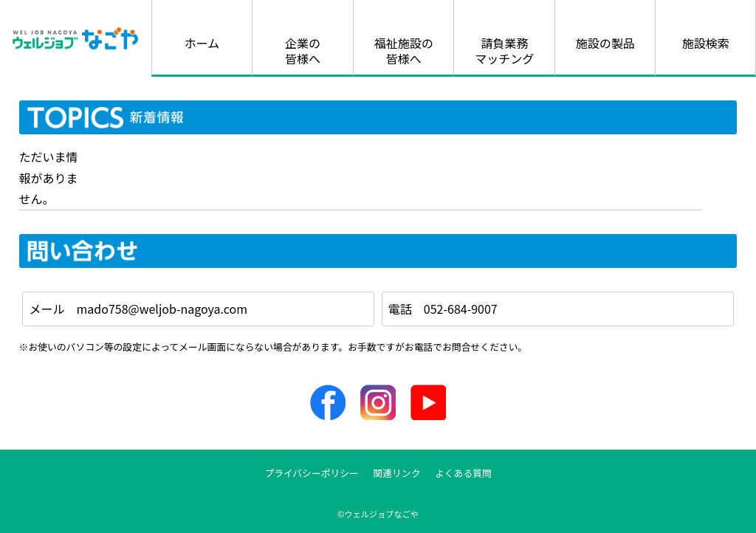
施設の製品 (605, 43)
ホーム (202, 43)
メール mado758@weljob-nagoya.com (138, 309)
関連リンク (396, 473)
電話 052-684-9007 (443, 309)
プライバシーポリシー (312, 473)
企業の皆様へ (303, 51)
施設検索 (706, 43)
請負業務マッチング (504, 51)
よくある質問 (463, 473)
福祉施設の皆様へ (404, 51)
